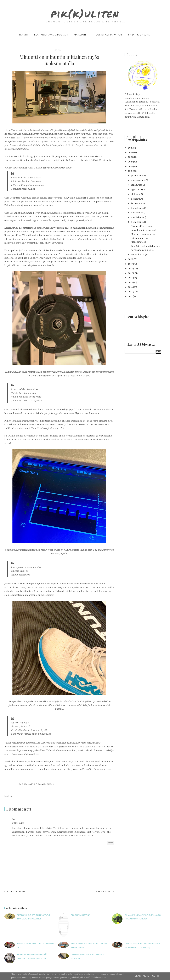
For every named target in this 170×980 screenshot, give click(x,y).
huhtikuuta (137, 213)
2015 (130, 283)
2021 (130, 171)
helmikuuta (137, 222)
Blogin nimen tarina (81, 915)
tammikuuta (138, 255)
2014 (130, 287)
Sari (14, 819)
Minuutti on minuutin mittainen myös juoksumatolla (143, 238)
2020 (131, 259)
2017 (130, 273)
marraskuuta (138, 180)
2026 (131, 148)
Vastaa (111, 843)
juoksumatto (27, 784)
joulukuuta (137, 176)
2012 (130, 297)
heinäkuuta (137, 199)
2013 (130, 292)
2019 (130, 264)
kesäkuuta (137, 204)
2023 (130, 162)
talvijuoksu (45, 784)
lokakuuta (136, 185)
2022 (130, 167)
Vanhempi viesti (103, 892)
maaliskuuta (138, 218)
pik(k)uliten (85, 12)
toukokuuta (137, 208)
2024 (131, 157)
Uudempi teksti (16, 892)
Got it (156, 976)
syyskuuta (136, 190)
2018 (130, 269)
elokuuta (136, 194)
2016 (130, 278)
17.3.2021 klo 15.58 (18, 823)
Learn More (142, 976)
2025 (131, 153)
